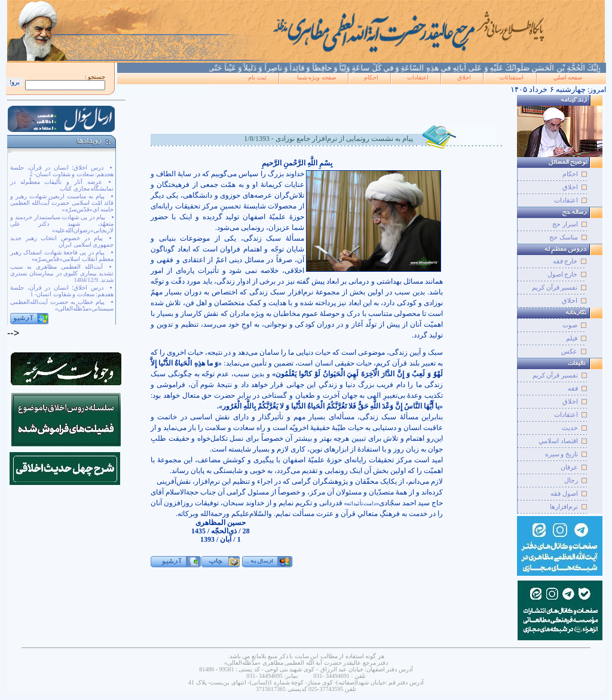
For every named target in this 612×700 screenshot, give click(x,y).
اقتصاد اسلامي (558, 441)
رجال (571, 480)
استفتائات (512, 77)
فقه (573, 388)
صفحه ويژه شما (316, 77)
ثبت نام (257, 77)
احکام (371, 77)
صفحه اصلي (568, 77)
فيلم (572, 338)
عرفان (569, 467)
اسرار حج (565, 224)
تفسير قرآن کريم (556, 375)
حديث (570, 428)
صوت (570, 325)
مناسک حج (564, 237)
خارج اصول (563, 274)
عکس (569, 351)
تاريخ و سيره (562, 454)
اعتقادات (418, 77)
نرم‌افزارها (564, 506)
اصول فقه (564, 493)
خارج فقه (565, 261)
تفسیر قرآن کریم (555, 287)
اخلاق (464, 77)
